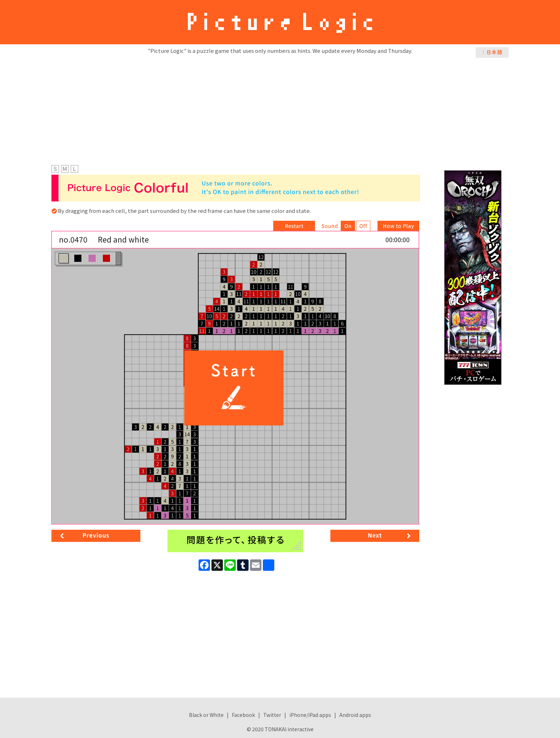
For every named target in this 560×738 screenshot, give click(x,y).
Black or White (206, 715)
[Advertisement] (280, 110)
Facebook (243, 715)
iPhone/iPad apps (310, 715)
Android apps (355, 715)
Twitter (272, 715)
